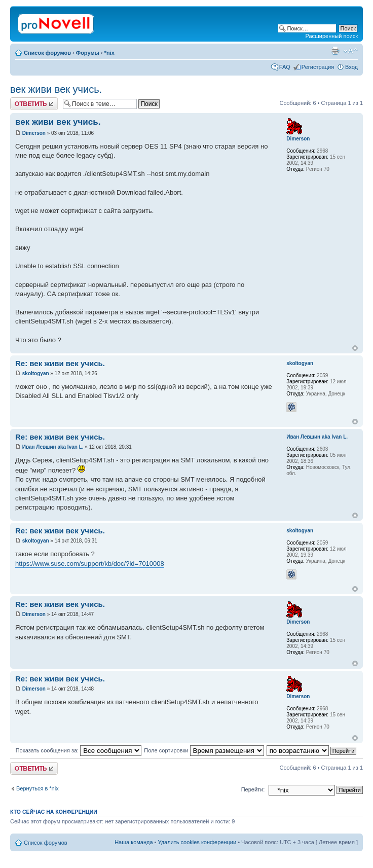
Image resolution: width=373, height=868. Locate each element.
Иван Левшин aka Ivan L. (53, 447)
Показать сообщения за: (79, 750)
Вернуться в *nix (38, 788)
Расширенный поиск (331, 36)
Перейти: (253, 789)
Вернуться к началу (355, 348)
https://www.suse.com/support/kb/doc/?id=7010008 (90, 564)
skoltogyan (36, 373)
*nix (109, 53)
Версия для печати (335, 51)
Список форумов (47, 53)
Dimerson (34, 133)
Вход (351, 67)
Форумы (88, 53)
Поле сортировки (204, 750)
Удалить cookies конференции (197, 842)
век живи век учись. (56, 89)
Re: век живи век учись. (60, 363)
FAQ (285, 67)
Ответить (34, 104)
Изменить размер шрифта (350, 51)
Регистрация (318, 67)
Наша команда (134, 842)
